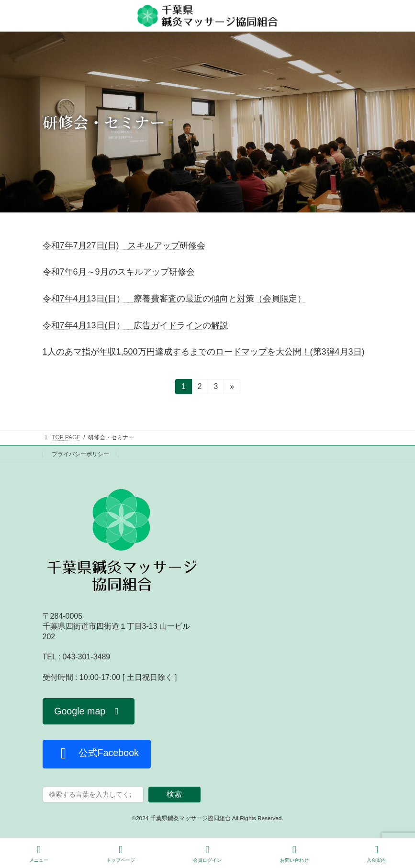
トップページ (121, 854)
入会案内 (376, 854)
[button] (89, 711)
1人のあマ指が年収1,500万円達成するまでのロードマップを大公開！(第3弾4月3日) (204, 352)
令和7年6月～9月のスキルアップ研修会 (119, 272)
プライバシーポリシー (80, 454)
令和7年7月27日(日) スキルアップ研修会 (124, 245)
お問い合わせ (294, 854)
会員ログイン (207, 854)
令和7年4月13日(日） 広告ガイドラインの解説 (135, 325)
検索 (174, 794)
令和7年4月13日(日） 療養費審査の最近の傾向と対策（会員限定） (174, 299)
